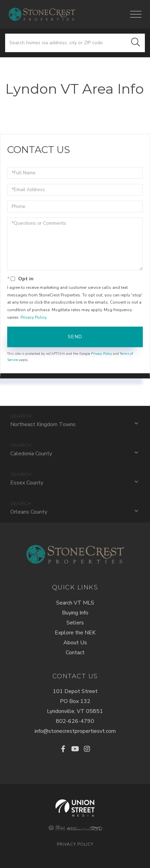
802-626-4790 (75, 721)
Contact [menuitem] (75, 653)
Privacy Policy (33, 317)
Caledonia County (31, 454)
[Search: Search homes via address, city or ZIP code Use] (66, 43)
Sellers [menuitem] (75, 623)
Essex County (27, 483)
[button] (136, 43)
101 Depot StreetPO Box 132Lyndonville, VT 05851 (75, 701)
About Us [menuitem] (75, 643)
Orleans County (29, 512)
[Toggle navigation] (136, 14)
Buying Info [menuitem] (75, 613)
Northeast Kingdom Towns (43, 424)
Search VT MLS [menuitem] (75, 603)
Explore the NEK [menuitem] (75, 633)
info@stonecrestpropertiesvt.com (75, 731)
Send (75, 337)
